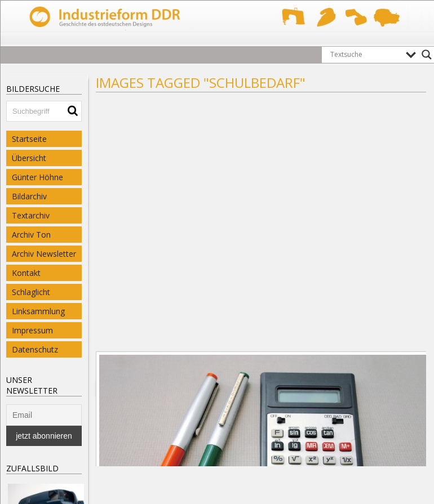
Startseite (29, 139)
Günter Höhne (37, 177)
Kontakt (26, 273)
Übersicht (29, 158)
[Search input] (365, 55)
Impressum (32, 330)
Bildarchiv (29, 196)
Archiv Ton (31, 235)
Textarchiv (31, 215)
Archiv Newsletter (44, 254)
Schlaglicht (31, 292)
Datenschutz (35, 349)
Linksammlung (38, 311)
